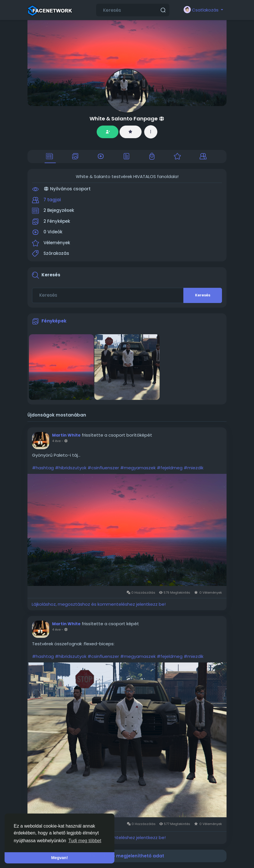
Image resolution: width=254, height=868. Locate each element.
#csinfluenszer (103, 468)
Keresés (203, 295)
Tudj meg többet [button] (85, 841)
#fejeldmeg (170, 468)
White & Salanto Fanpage (124, 119)
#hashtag (43, 468)
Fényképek (54, 321)
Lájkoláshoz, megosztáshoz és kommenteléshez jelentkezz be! (99, 604)
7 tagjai (52, 200)
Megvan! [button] (59, 858)
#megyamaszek (138, 468)
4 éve (56, 441)
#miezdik (194, 468)
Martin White (66, 435)
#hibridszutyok (71, 468)
